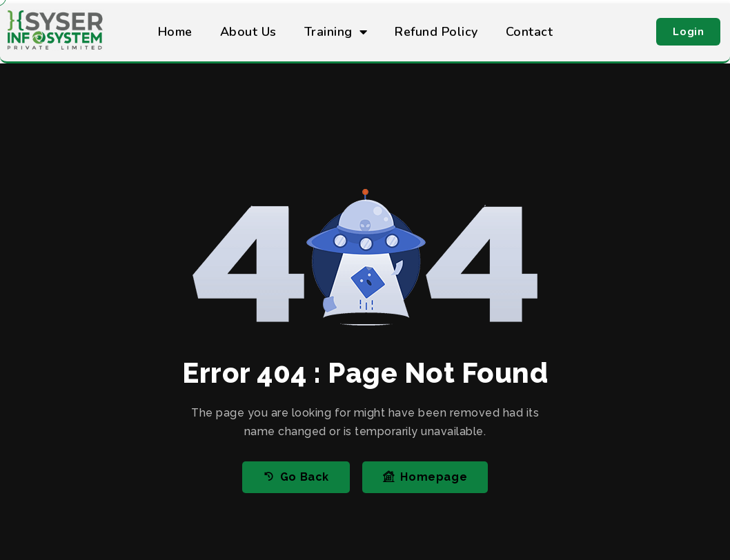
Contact (530, 32)
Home (175, 32)
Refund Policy (436, 32)
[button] (688, 32)
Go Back (296, 477)
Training (336, 32)
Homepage (425, 477)
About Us (248, 32)
